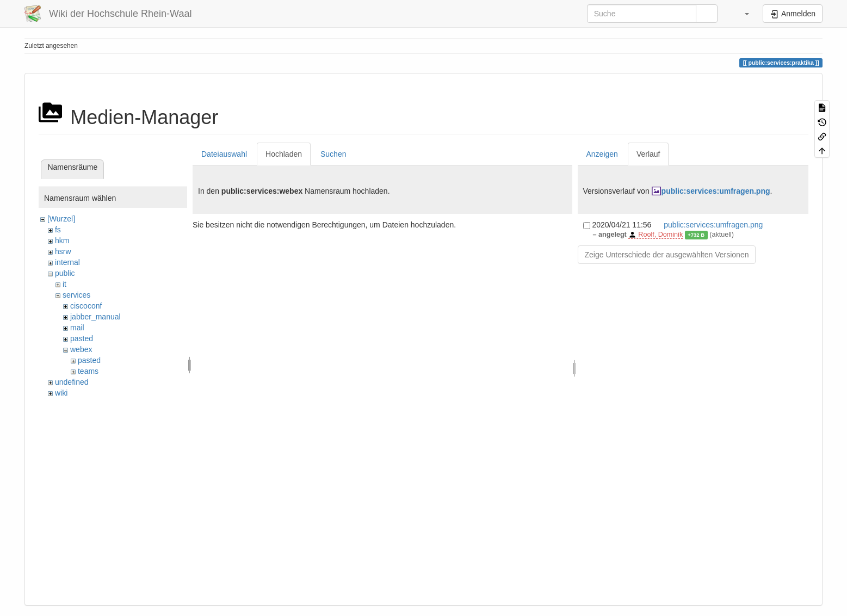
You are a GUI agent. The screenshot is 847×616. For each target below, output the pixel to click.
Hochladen (284, 154)
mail (77, 328)
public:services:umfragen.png (716, 191)
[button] (741, 14)
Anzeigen (602, 154)
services (76, 295)
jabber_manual (95, 317)
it (64, 284)
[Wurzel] (61, 219)
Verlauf (648, 154)
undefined (72, 382)
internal (67, 262)
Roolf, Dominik (660, 235)
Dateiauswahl (224, 154)
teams (88, 371)
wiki (61, 393)
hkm (62, 241)
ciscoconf (86, 306)
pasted (82, 338)
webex (81, 349)
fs (58, 230)
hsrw (63, 251)
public (65, 273)
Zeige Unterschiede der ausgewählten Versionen (667, 255)
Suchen (333, 154)
